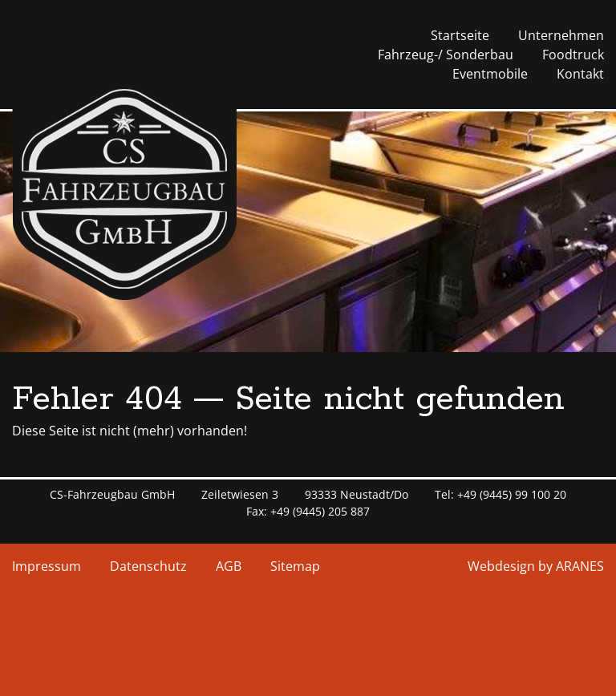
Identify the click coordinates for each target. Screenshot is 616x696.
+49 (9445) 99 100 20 (512, 494)
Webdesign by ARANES (536, 566)
